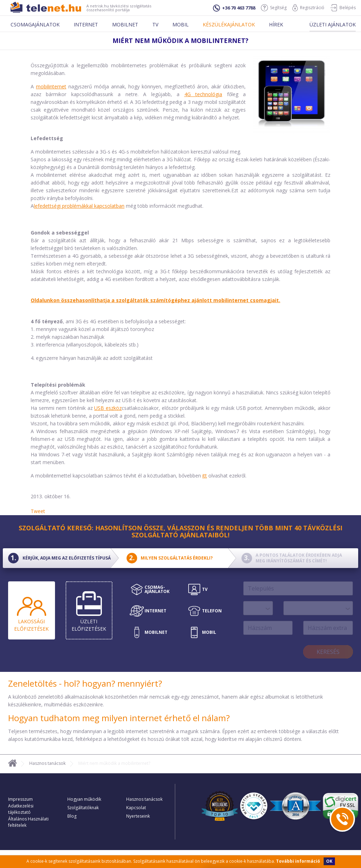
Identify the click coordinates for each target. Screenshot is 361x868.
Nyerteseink (138, 816)
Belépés (343, 8)
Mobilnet (125, 24)
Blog (72, 816)
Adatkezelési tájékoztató (21, 809)
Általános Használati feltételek (28, 822)
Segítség (274, 8)
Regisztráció (308, 8)
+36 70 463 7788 (234, 8)
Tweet (38, 511)
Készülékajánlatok (229, 24)
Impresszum (20, 799)
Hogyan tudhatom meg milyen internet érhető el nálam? (119, 718)
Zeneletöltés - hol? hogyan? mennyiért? (85, 683)
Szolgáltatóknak (83, 808)
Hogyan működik (84, 799)
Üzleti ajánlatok (333, 24)
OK (329, 861)
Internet (86, 24)
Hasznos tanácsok (47, 763)
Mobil (180, 24)
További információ (298, 861)
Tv (155, 24)
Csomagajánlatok (35, 24)
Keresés (328, 652)
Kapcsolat (136, 808)
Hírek (276, 24)
